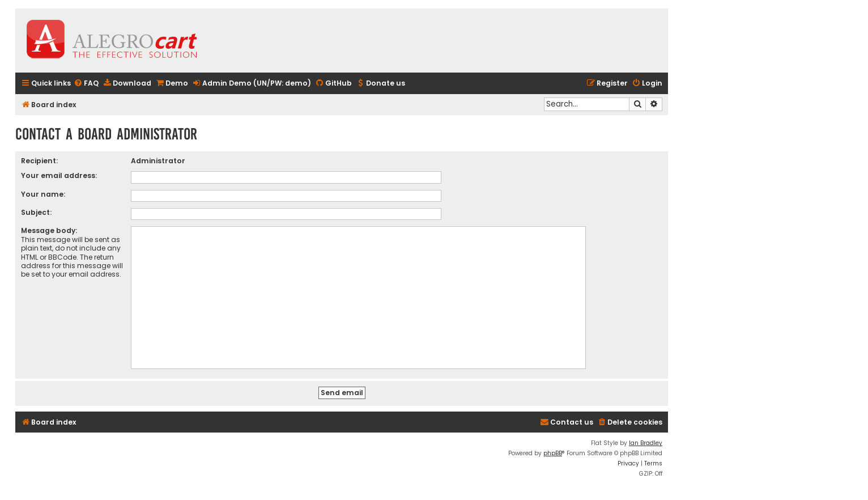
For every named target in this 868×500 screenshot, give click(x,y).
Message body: (49, 230)
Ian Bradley (646, 443)
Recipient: (39, 161)
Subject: (36, 212)
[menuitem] (86, 84)
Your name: (43, 194)
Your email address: (59, 175)
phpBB (553, 453)
